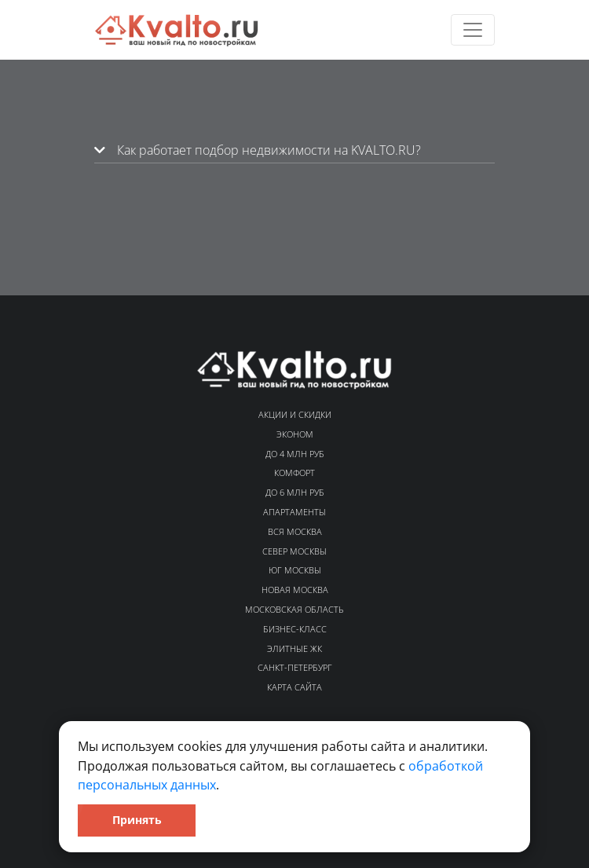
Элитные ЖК (294, 648)
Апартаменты (294, 512)
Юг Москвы (295, 570)
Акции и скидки (295, 414)
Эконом (295, 434)
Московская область (294, 609)
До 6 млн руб (295, 492)
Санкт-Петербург (295, 667)
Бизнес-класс (295, 629)
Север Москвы (294, 551)
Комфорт (294, 472)
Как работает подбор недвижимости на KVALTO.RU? (258, 150)
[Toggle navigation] (473, 30)
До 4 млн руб (295, 454)
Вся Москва (295, 531)
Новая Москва (295, 590)
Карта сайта (294, 687)
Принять (137, 820)
